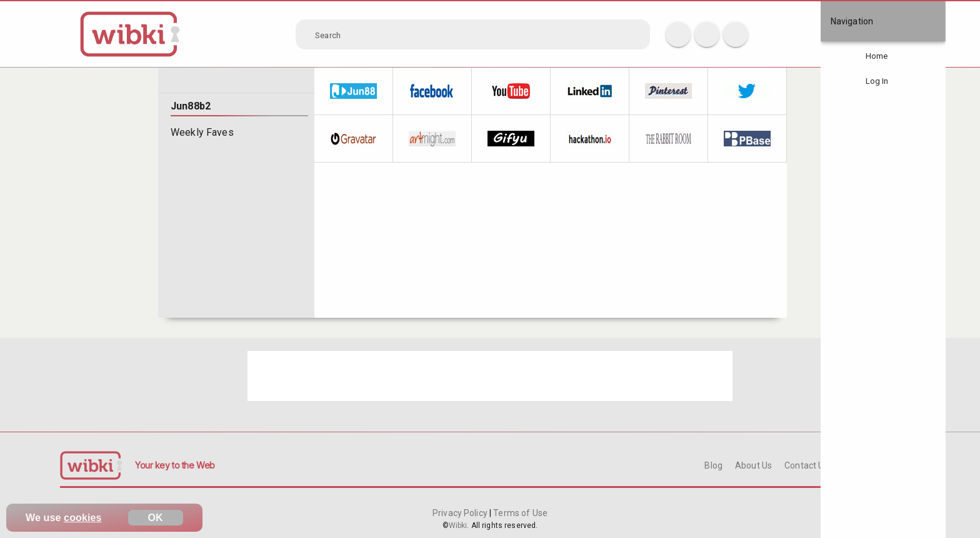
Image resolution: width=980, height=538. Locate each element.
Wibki (458, 525)
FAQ (849, 465)
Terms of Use (519, 513)
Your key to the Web (175, 465)
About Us (753, 465)
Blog (713, 465)
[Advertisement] (490, 376)
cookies (83, 518)
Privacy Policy (461, 513)
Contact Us (806, 465)
